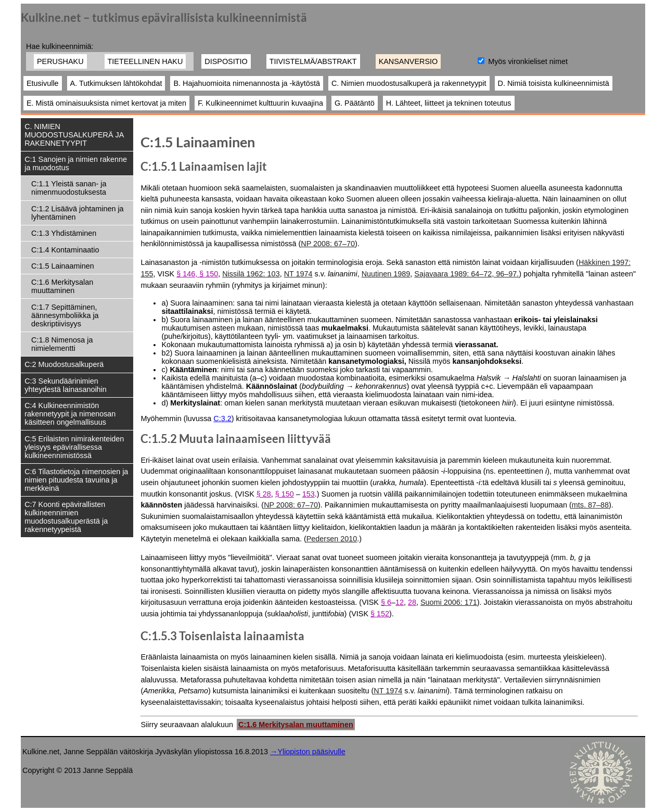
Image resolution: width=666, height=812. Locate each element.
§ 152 (380, 614)
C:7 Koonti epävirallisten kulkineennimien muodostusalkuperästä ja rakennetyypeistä (66, 517)
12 (400, 602)
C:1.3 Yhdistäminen (64, 233)
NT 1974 (298, 274)
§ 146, (188, 274)
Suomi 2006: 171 (449, 602)
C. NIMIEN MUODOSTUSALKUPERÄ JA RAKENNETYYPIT (74, 135)
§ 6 (386, 602)
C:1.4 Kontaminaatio (65, 250)
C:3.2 (222, 418)
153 (309, 494)
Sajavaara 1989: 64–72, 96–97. (466, 274)
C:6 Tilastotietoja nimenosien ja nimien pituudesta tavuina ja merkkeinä (76, 480)
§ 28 (264, 494)
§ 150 (209, 274)
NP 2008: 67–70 (328, 244)
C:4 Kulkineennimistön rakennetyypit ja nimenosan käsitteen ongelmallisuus (70, 414)
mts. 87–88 (590, 505)
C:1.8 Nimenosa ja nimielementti (62, 344)
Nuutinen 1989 (386, 274)
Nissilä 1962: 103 (251, 274)
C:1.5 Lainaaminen (63, 266)
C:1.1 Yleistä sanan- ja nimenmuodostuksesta (69, 188)
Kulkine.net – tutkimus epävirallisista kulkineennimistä (164, 18)
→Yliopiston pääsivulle (308, 752)
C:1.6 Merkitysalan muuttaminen (62, 286)
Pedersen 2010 (332, 539)
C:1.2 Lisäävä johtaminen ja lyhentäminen (78, 213)
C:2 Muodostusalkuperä (64, 364)
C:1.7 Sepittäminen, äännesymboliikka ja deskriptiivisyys (65, 315)
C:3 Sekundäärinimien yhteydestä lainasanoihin (66, 385)
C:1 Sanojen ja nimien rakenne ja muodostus (76, 163)
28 (412, 602)
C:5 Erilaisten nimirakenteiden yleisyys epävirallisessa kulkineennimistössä (74, 447)
